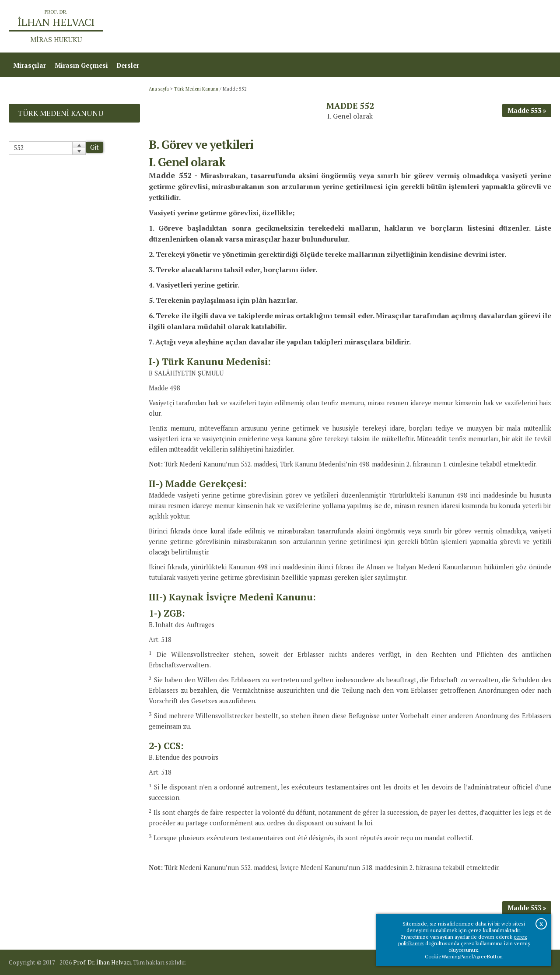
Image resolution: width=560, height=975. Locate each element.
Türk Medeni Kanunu (196, 89)
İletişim (535, 26)
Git (94, 147)
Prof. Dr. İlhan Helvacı (102, 962)
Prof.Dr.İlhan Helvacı (482, 26)
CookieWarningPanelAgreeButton (464, 956)
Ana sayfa (425, 26)
